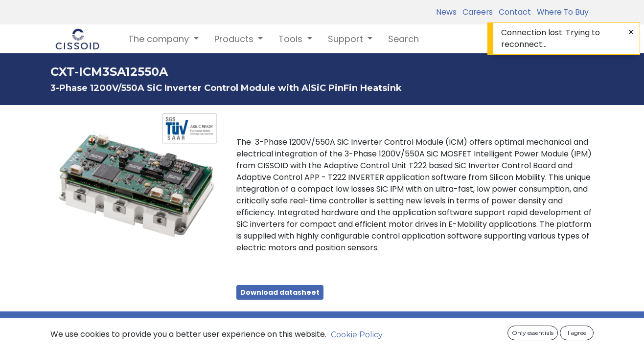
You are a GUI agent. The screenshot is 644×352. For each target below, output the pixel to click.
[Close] (631, 32)
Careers (476, 12)
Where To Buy (561, 12)
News (446, 12)
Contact (513, 12)
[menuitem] (403, 39)
